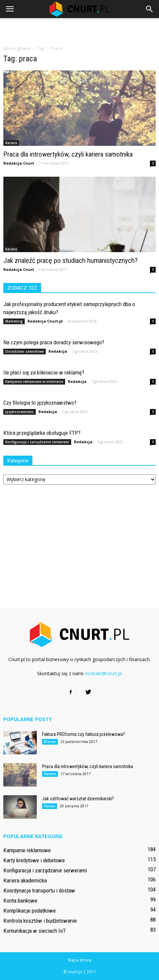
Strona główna (17, 48)
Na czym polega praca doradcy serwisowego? (54, 342)
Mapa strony (80, 960)
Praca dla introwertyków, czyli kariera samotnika (68, 154)
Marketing (14, 321)
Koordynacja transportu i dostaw (39, 890)
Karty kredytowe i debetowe (34, 860)
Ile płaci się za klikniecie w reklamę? (44, 372)
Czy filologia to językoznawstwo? (40, 403)
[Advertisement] (79, 30)
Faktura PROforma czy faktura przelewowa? (84, 734)
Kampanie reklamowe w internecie (34, 382)
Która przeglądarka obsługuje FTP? (42, 433)
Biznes (50, 742)
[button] (150, 9)
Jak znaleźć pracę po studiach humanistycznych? (70, 261)
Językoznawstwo (20, 412)
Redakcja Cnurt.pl (45, 321)
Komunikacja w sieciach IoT (35, 931)
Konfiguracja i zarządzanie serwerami (37, 442)
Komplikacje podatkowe (30, 911)
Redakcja (58, 351)
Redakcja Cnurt (19, 163)
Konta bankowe (20, 901)
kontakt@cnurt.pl (104, 673)
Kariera (11, 143)
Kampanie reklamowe (27, 850)
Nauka (50, 806)
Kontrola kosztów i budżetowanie (40, 921)
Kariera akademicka (25, 880)
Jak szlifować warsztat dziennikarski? (78, 799)
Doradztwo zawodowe (25, 351)
